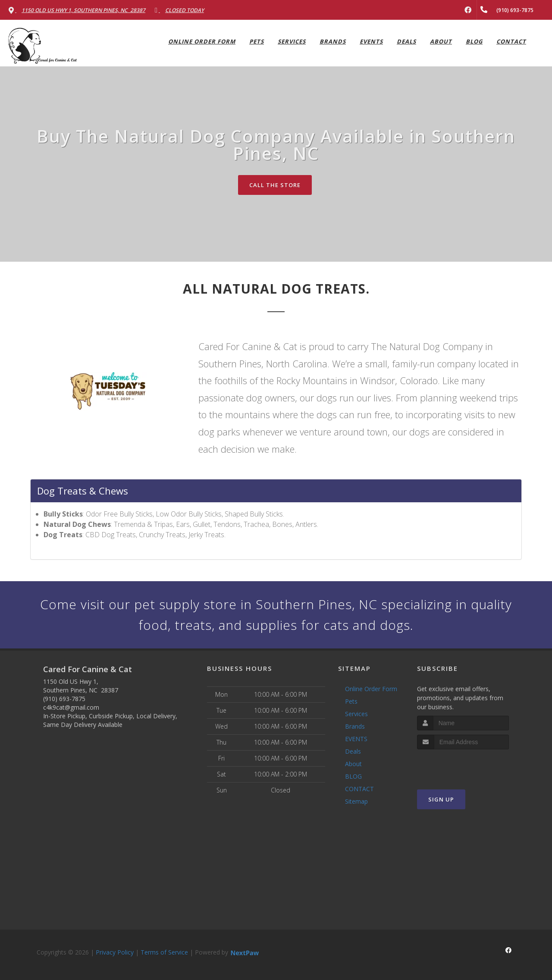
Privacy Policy (115, 952)
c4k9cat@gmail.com (71, 707)
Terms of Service (164, 952)
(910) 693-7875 (64, 699)
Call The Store (275, 185)
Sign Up (441, 799)
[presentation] (463, 766)
